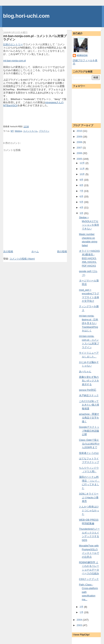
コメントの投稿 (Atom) (22, 259)
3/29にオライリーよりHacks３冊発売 (89, 497)
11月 (83, 169)
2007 (80, 148)
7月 (82, 191)
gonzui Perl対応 (88, 390)
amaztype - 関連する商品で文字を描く (89, 418)
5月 (82, 202)
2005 (80, 159)
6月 (82, 197)
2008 (80, 142)
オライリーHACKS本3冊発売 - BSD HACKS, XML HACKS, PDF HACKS (89, 258)
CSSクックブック (89, 579)
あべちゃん (85, 371)
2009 (80, 137)
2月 (82, 607)
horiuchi (82, 55)
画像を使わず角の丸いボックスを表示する (89, 381)
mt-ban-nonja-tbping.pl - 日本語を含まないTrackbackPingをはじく (89, 323)
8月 (82, 185)
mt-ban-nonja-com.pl (14, 61)
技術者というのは (89, 453)
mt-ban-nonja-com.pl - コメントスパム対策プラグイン (35, 38)
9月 (82, 180)
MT (12, 131)
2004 (80, 620)
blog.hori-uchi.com (26, 16)
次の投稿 (8, 251)
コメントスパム (30, 131)
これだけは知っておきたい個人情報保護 (89, 405)
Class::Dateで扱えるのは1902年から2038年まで (89, 444)
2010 (80, 131)
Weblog (18, 131)
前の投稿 (62, 251)
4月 (82, 208)
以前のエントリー (13, 44)
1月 (82, 612)
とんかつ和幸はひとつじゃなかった (89, 510)
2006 (80, 153)
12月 (83, 163)
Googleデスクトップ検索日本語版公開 (89, 431)
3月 (82, 213)
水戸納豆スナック (89, 395)
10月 (83, 174)
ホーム (35, 251)
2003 (80, 625)
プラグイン (44, 131)
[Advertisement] (25, 241)
